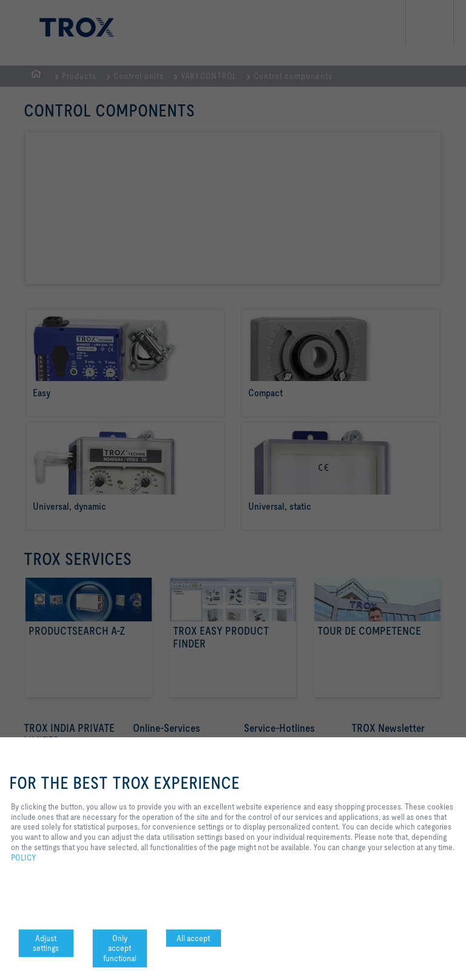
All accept (193, 938)
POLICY (24, 857)
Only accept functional (120, 948)
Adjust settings (46, 943)
